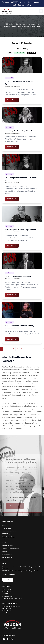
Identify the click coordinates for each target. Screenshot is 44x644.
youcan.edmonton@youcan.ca (12, 598)
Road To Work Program (9, 537)
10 (39, 349)
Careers (5, 552)
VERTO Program (7, 534)
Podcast (31, 53)
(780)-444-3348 (7, 596)
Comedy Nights (7, 558)
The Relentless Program (10, 531)
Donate (8, 580)
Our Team (5, 543)
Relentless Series (8, 546)
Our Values (6, 540)
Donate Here (15, 506)
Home (4, 525)
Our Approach (7, 528)
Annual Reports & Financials (11, 549)
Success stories (7, 555)
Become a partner (25, 5)
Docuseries (19, 53)
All (10, 53)
